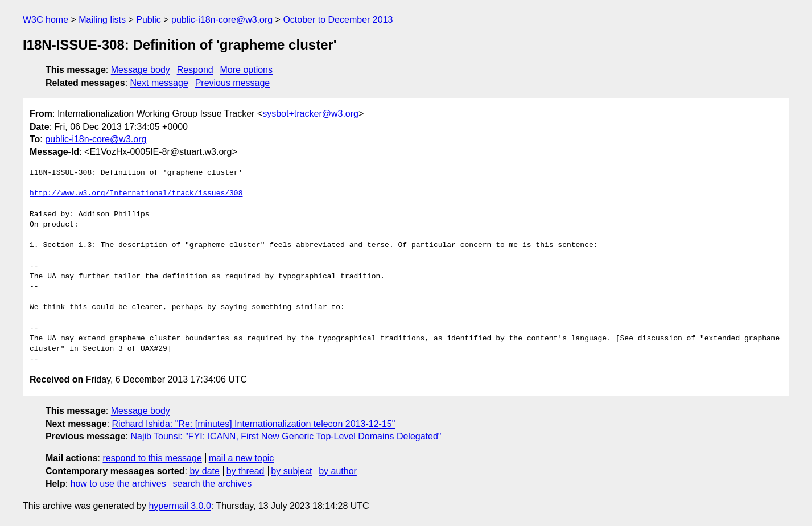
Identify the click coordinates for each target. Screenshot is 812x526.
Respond (195, 70)
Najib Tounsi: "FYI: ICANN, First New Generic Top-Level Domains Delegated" (286, 436)
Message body (141, 70)
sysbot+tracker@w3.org (310, 114)
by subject (291, 471)
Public (149, 20)
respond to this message (152, 458)
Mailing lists (102, 20)
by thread (246, 471)
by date (204, 471)
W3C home (46, 20)
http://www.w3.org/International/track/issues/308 (136, 194)
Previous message (233, 83)
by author (338, 471)
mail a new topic (242, 458)
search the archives (213, 484)
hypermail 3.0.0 (180, 506)
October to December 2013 (338, 20)
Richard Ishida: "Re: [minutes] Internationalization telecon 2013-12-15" (254, 424)
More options (247, 70)
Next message (159, 83)
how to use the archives (118, 484)
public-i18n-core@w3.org (222, 20)
